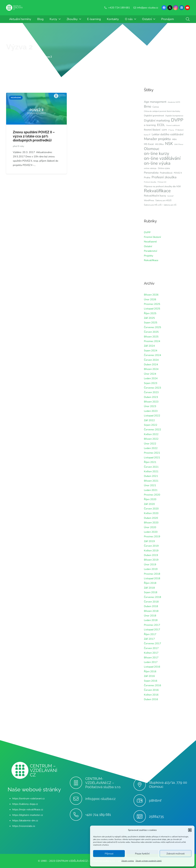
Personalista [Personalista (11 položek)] (151, 173)
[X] (170, 8)
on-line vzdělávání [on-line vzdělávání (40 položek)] (162, 158)
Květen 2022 (151, 434)
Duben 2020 (151, 518)
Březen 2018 (151, 611)
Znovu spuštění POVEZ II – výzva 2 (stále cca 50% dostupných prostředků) (34, 136)
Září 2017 (149, 639)
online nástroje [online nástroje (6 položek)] (150, 168)
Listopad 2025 (152, 309)
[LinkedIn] (182, 8)
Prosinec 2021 (152, 453)
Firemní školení (152, 237)
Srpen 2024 (151, 351)
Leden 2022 (151, 448)
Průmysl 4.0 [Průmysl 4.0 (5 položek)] (162, 182)
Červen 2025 (151, 332)
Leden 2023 (151, 411)
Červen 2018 (151, 602)
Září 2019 (149, 541)
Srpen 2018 (151, 592)
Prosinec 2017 (152, 625)
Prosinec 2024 (152, 341)
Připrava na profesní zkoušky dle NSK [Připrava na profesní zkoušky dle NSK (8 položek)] (162, 186)
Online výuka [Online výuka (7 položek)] (164, 168)
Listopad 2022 (152, 416)
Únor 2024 (150, 374)
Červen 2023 (151, 392)
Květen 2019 (151, 551)
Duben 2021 (151, 476)
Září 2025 (149, 318)
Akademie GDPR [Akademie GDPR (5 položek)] (174, 102)
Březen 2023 (151, 402)
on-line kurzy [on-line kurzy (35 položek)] (156, 153)
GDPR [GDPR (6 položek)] (164, 130)
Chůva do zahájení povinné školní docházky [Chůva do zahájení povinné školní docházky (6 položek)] (162, 111)
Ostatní (148, 246)
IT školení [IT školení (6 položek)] (179, 130)
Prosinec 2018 (152, 574)
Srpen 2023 (151, 383)
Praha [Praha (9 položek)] (147, 177)
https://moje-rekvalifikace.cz (28, 810)
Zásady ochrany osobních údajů (149, 861)
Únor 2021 (150, 485)
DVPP (147, 232)
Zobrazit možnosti (175, 854)
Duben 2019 (151, 555)
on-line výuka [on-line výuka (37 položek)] (157, 163)
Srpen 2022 (151, 425)
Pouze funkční (142, 854)
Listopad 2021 (152, 458)
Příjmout (109, 854)
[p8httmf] (141, 801)
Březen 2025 (151, 337)
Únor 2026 (150, 299)
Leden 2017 (151, 662)
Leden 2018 (151, 620)
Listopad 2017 (152, 630)
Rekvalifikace (151, 260)
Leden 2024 (151, 378)
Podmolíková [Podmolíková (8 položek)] (166, 173)
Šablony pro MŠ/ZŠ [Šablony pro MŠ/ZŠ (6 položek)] (163, 200)
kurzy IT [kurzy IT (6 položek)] (147, 135)
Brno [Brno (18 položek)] (148, 107)
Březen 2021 (151, 481)
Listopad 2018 (152, 578)
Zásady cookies (128, 861)
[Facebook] (164, 8)
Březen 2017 (151, 658)
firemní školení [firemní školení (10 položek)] (152, 130)
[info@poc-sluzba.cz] (78, 799)
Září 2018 (149, 588)
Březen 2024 (151, 369)
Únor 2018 (150, 616)
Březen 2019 (151, 560)
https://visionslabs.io (24, 826)
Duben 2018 (151, 606)
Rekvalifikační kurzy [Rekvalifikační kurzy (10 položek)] (155, 196)
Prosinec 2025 (152, 304)
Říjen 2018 (150, 583)
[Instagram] (176, 8)
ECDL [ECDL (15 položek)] (161, 125)
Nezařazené (150, 242)
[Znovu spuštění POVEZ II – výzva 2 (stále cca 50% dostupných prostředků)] (36, 95)
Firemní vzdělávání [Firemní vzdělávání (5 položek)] (173, 125)
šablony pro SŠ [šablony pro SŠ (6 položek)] (170, 205)
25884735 (156, 816)
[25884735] (141, 816)
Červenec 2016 (153, 685)
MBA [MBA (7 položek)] (174, 139)
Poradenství (151, 251)
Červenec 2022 (153, 430)
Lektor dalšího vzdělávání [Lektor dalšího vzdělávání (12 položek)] (168, 134)
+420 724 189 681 (98, 815)
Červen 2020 (151, 509)
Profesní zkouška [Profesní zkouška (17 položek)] (164, 177)
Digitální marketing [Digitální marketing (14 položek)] (157, 121)
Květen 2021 (151, 471)
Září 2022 (149, 420)
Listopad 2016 (152, 667)
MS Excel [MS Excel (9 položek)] (149, 144)
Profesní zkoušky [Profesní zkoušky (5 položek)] (150, 182)
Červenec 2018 (153, 597)
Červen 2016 (151, 690)
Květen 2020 (151, 513)
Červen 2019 (151, 546)
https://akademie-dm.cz (25, 821)
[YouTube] (187, 8)
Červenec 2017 (153, 644)
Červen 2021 (151, 467)
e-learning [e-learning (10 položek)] (150, 125)
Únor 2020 (150, 527)
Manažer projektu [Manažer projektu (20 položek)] (157, 139)
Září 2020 (149, 504)
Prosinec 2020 (152, 495)
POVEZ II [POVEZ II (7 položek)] (178, 173)
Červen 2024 (151, 360)
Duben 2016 (151, 699)
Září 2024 (149, 346)
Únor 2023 (150, 406)
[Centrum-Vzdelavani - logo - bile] (14, 8)
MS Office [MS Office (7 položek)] (159, 144)
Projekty (149, 256)
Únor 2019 (150, 565)
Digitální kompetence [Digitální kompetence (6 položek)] (174, 116)
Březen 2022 (151, 439)
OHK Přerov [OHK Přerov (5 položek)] (179, 144)
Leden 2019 (151, 569)
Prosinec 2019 (152, 537)
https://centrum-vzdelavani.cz (28, 799)
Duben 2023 (151, 397)
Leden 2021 (151, 490)
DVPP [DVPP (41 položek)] (177, 120)
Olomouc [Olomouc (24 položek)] (152, 149)
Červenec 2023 (153, 388)
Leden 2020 (151, 532)
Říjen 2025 (150, 313)
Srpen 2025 (151, 323)
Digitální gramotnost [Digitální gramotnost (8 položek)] (154, 116)
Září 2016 (149, 676)
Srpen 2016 (151, 681)
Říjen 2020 (150, 499)
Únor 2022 (150, 444)
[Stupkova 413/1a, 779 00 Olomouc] (141, 785)
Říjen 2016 (150, 672)
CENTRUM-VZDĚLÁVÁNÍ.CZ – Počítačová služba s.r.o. (103, 783)
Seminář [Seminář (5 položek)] (170, 196)
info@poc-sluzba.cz (100, 799)
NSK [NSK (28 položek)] (169, 144)
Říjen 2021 (150, 462)
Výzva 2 (19, 47)
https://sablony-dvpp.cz (25, 804)
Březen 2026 (151, 295)
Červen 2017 (151, 648)
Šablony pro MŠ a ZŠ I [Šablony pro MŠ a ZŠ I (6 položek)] (153, 205)
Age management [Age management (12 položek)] (155, 102)
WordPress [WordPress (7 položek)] (149, 200)
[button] (190, 830)
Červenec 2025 (153, 327)
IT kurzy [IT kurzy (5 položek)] (171, 130)
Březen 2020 (151, 523)
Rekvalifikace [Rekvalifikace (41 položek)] (157, 191)
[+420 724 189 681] (78, 815)
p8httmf (155, 801)
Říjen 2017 (150, 634)
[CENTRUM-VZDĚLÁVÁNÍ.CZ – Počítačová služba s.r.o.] (78, 783)
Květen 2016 (151, 695)
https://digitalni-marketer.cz (28, 815)
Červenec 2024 (153, 355)
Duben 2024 (151, 365)
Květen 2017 (151, 653)
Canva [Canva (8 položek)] (156, 107)
